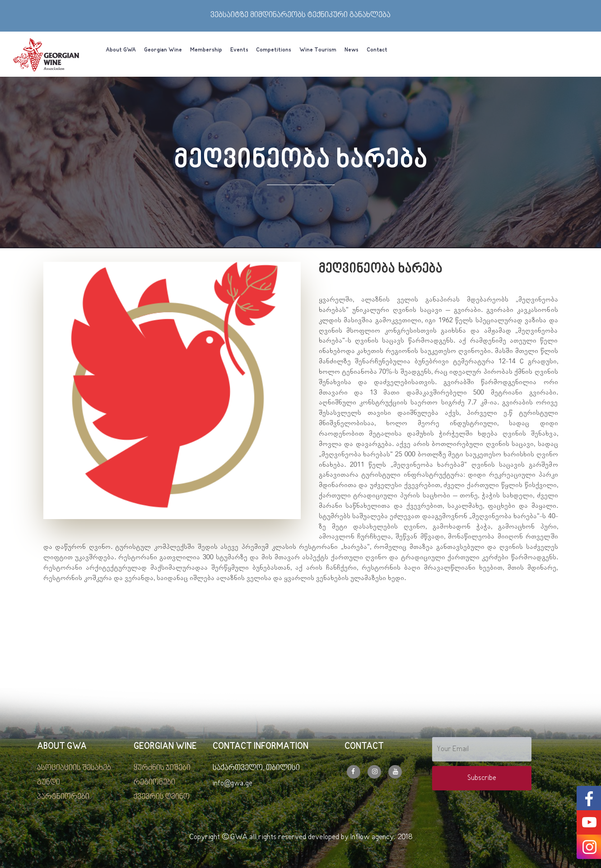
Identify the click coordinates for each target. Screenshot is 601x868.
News (352, 50)
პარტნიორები (63, 797)
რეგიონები (154, 783)
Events (239, 50)
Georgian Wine (163, 50)
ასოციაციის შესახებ (74, 768)
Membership (206, 50)
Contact (377, 50)
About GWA (121, 50)
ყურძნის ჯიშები (162, 768)
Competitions (274, 50)
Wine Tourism (318, 50)
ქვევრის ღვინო (162, 797)
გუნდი (49, 783)
